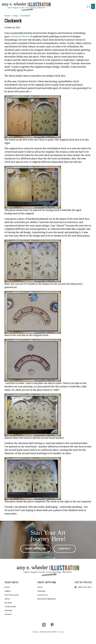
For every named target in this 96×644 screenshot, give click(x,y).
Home (7, 587)
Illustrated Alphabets (47, 599)
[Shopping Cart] (90, 6)
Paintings (41, 591)
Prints (40, 587)
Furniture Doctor (20, 36)
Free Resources (12, 595)
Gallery (8, 591)
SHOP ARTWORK (36, 549)
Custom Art (43, 595)
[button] (87, 6)
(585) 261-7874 (83, 587)
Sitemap (8, 610)
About (7, 599)
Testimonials (10, 607)
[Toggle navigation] (93, 6)
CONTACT (65, 549)
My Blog (8, 603)
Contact (8, 614)
